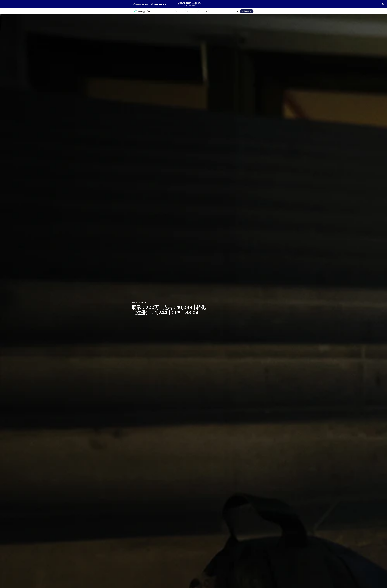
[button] (177, 11)
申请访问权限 (247, 11)
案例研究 (134, 302)
